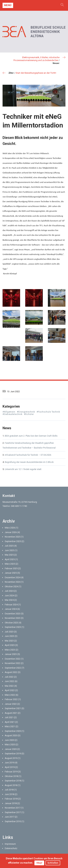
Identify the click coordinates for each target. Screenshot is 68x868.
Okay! (39, 863)
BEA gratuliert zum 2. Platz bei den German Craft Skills (31, 436)
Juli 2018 (9, 790)
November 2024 (13, 582)
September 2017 (13, 812)
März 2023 (10, 650)
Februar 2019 (11, 772)
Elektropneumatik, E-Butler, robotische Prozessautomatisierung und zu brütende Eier (36, 59)
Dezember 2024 (13, 577)
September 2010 (13, 821)
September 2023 (13, 627)
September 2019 (13, 754)
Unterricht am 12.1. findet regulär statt (23, 469)
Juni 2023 (9, 636)
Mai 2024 (9, 600)
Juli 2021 (9, 717)
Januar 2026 (11, 532)
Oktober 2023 (11, 623)
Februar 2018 (11, 799)
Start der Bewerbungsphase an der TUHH (36, 73)
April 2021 (10, 722)
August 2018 (11, 785)
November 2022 (13, 663)
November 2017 (13, 808)
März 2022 (10, 695)
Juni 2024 (9, 596)
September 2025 (13, 541)
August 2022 (11, 672)
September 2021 (13, 708)
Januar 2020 (11, 749)
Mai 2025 (9, 555)
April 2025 (10, 559)
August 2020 (11, 735)
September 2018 (13, 781)
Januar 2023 (11, 654)
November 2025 (13, 537)
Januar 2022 (11, 704)
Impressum (10, 844)
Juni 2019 (9, 763)
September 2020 (13, 731)
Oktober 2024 (11, 586)
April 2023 (10, 645)
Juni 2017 (9, 817)
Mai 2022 (9, 686)
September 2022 (13, 668)
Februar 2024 (11, 605)
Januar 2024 (11, 609)
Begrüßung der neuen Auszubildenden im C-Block (29, 462)
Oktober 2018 (11, 776)
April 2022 (10, 690)
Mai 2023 (9, 641)
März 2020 (10, 744)
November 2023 (13, 618)
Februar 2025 (11, 568)
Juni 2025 (9, 550)
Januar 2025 (11, 573)
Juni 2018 (9, 794)
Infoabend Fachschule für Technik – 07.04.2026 (28, 455)
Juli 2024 (9, 591)
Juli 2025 (9, 546)
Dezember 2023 (13, 614)
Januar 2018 (11, 803)
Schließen (53, 863)
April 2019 (10, 767)
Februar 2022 (11, 699)
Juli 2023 (9, 632)
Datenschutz (11, 848)
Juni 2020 (9, 740)
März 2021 (10, 726)
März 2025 (10, 564)
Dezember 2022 (13, 659)
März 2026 (10, 528)
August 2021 (11, 713)
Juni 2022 (9, 681)
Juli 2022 (9, 677)
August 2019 (11, 758)
